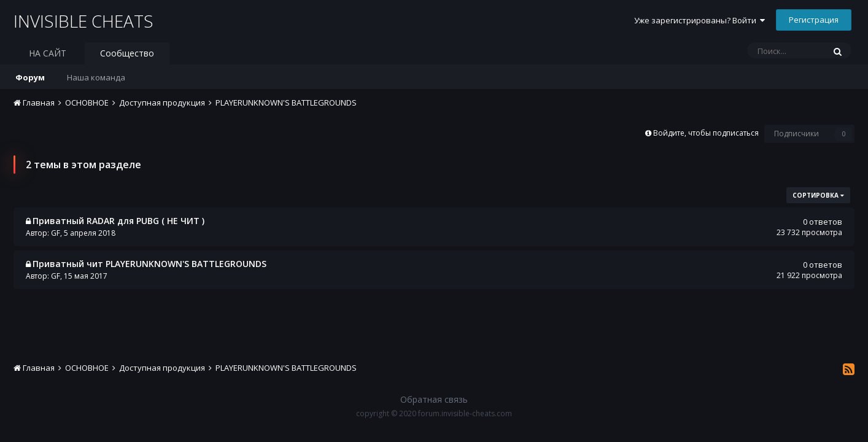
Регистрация (814, 20)
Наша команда (96, 77)
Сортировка (818, 195)
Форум (30, 77)
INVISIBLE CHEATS (84, 21)
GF (56, 233)
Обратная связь (434, 399)
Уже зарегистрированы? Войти (699, 20)
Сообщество (127, 53)
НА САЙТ (48, 53)
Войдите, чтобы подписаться (706, 133)
